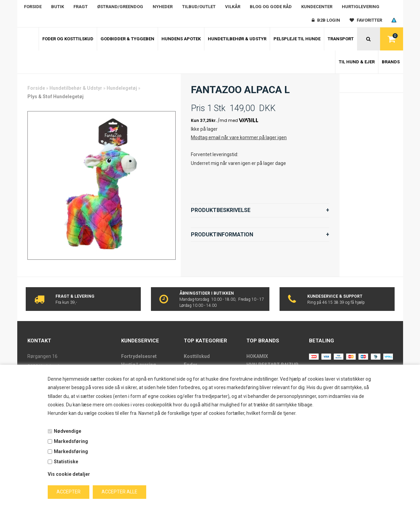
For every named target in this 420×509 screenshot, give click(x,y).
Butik (58, 7)
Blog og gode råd (271, 7)
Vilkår (233, 7)
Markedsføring (71, 441)
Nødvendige (68, 431)
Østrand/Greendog (120, 7)
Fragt (81, 7)
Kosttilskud (197, 356)
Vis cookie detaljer (69, 474)
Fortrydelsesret (139, 356)
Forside (33, 7)
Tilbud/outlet (199, 7)
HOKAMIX (257, 356)
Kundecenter (317, 7)
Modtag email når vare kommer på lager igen (239, 137)
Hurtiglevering (361, 7)
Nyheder (163, 7)
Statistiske (66, 462)
